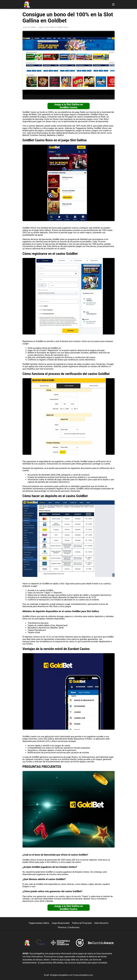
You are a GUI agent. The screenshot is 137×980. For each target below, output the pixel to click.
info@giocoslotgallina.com (61, 975)
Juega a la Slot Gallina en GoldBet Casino (68, 106)
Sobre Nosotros (101, 923)
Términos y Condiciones (68, 927)
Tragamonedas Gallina (39, 923)
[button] (113, 4)
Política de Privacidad (82, 923)
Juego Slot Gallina (29, 27)
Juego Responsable (61, 923)
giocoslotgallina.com (84, 975)
